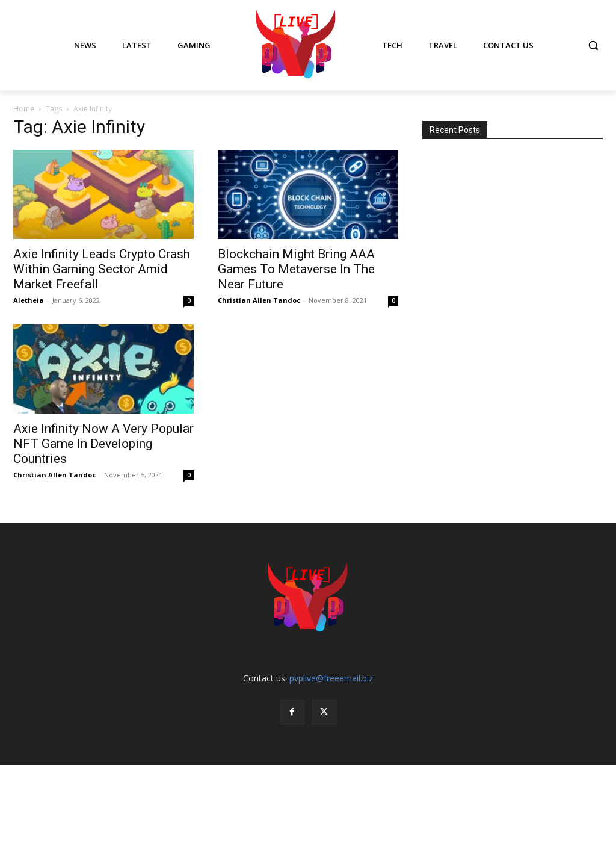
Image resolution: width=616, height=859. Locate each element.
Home (24, 109)
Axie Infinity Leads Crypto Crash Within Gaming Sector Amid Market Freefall (102, 269)
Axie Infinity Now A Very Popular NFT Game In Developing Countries (103, 444)
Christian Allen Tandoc (259, 300)
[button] (593, 45)
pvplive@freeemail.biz (331, 678)
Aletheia (29, 300)
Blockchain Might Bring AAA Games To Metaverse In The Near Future (296, 269)
